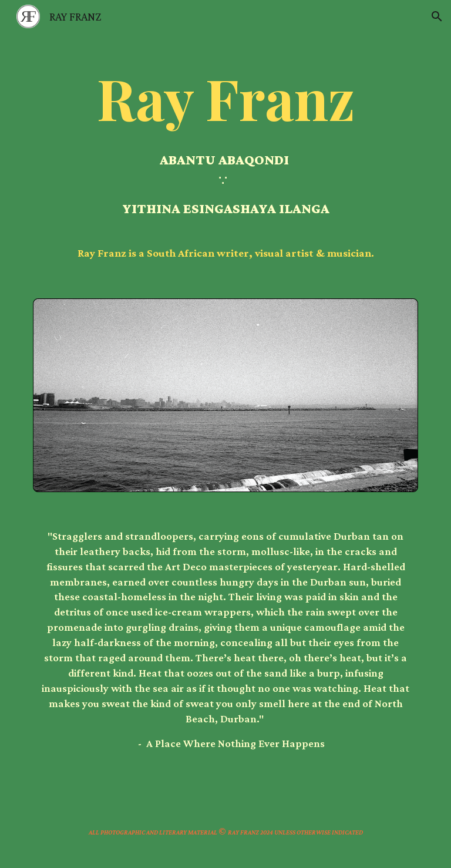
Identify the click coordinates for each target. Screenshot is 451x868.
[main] (225, 159)
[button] (437, 16)
